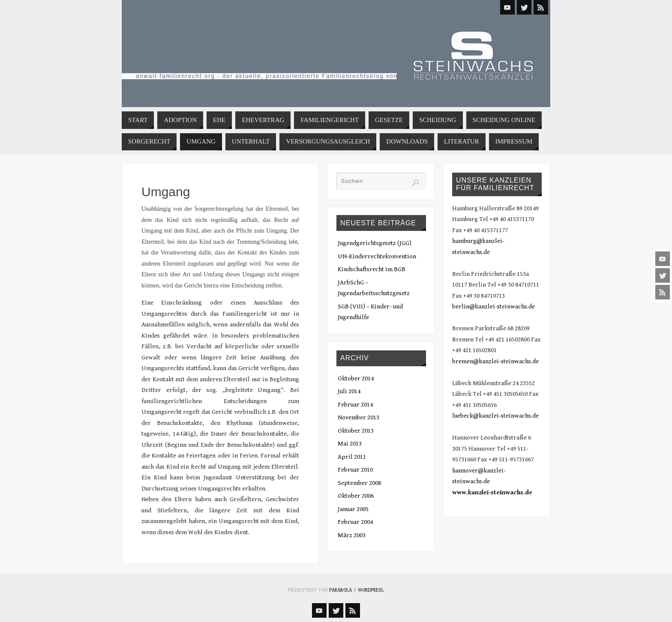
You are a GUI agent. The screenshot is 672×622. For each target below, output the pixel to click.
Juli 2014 (349, 391)
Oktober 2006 (356, 496)
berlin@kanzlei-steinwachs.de (493, 307)
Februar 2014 (355, 405)
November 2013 (358, 417)
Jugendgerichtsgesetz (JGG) (375, 243)
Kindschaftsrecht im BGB (372, 269)
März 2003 (352, 535)
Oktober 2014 (356, 378)
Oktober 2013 (356, 431)
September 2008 (359, 483)
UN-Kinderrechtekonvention (377, 256)
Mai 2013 (350, 444)
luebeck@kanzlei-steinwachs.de (495, 416)
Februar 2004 (355, 522)
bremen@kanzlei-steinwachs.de (495, 361)
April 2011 (352, 457)
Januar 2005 (353, 509)
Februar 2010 (355, 470)
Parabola (340, 590)
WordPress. (371, 590)
